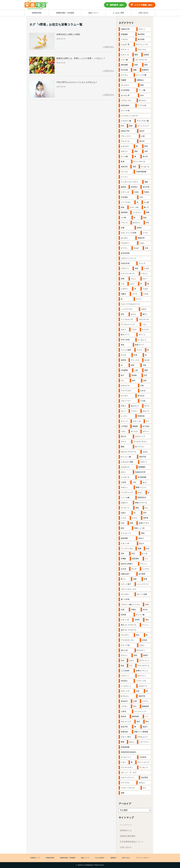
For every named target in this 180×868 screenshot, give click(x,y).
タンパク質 (125, 111)
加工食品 (146, 426)
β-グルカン (125, 696)
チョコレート (126, 533)
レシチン (124, 416)
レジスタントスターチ (129, 116)
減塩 (137, 508)
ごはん (142, 243)
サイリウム (125, 783)
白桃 (123, 610)
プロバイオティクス (129, 589)
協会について (85, 858)
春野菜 (123, 360)
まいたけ (134, 431)
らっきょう (142, 340)
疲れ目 (123, 436)
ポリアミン (142, 676)
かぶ (147, 508)
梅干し (145, 314)
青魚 (123, 345)
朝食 (136, 65)
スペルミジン (126, 757)
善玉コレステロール (129, 625)
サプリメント (144, 660)
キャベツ (124, 421)
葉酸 (135, 70)
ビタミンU (137, 421)
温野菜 (146, 518)
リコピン (134, 411)
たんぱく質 (125, 44)
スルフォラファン (128, 778)
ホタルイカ (125, 386)
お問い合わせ (126, 847)
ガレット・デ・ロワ (129, 772)
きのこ (123, 472)
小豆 (134, 482)
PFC (135, 706)
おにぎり (124, 238)
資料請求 (117, 5)
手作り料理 (125, 340)
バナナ (134, 329)
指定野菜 (145, 778)
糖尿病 (123, 187)
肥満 (131, 126)
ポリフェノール (142, 44)
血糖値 (146, 55)
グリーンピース (143, 762)
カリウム (124, 75)
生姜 (138, 691)
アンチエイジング (128, 324)
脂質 (146, 65)
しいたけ (145, 569)
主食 (147, 248)
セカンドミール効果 (129, 233)
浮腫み (134, 610)
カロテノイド (140, 436)
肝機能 (123, 559)
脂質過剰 (135, 559)
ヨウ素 (123, 218)
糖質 (136, 55)
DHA (142, 95)
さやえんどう (143, 737)
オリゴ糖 (124, 156)
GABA (136, 192)
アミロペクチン (127, 767)
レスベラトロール (128, 273)
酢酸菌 (135, 426)
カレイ (123, 411)
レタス (135, 518)
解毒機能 (142, 467)
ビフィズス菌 (141, 75)
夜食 (123, 207)
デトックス (135, 360)
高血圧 (142, 131)
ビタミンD (125, 192)
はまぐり (146, 411)
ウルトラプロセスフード (130, 304)
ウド (148, 421)
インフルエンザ (127, 319)
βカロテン (137, 223)
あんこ (145, 482)
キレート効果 (142, 594)
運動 (146, 182)
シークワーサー (127, 309)
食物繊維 (124, 34)
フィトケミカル (127, 548)
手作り (123, 406)
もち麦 (146, 202)
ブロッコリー (126, 136)
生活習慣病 (125, 90)
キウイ (123, 442)
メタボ (146, 268)
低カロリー (135, 406)
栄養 (145, 579)
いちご (144, 324)
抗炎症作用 (125, 263)
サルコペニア (126, 721)
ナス (131, 666)
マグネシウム (126, 100)
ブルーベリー (126, 401)
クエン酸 (124, 60)
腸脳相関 (145, 706)
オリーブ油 (125, 645)
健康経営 (113, 858)
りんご (133, 279)
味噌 (123, 279)
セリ (145, 788)
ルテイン (146, 431)
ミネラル (124, 39)
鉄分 (147, 721)
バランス (124, 223)
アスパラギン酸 (143, 121)
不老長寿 (143, 757)
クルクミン (125, 676)
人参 (136, 370)
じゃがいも (125, 477)
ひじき (123, 355)
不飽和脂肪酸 (141, 172)
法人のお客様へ (100, 858)
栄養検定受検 (50, 858)
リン (147, 559)
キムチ (134, 569)
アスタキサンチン (128, 640)
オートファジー (143, 126)
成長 (135, 655)
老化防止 (124, 681)
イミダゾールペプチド (129, 182)
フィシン (145, 625)
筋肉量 (123, 615)
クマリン (145, 701)
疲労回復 (141, 39)
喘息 (123, 666)
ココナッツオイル (128, 788)
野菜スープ (139, 345)
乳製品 (147, 192)
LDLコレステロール (129, 452)
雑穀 (135, 579)
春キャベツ (125, 335)
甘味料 (137, 620)
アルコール (125, 141)
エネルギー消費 (127, 462)
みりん (133, 314)
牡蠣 (123, 228)
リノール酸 (125, 497)
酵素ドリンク (141, 487)
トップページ (126, 825)
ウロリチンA (144, 319)
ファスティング (127, 492)
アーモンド (144, 767)
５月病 (143, 401)
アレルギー (125, 594)
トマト (145, 233)
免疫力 (145, 727)
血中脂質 (142, 574)
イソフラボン (126, 202)
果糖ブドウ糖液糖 (141, 732)
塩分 (123, 660)
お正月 (144, 309)
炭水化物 (124, 70)
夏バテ (146, 207)
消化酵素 (124, 370)
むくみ (145, 553)
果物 (142, 85)
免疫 (145, 380)
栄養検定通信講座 (128, 836)
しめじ (142, 645)
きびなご (142, 783)
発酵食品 (140, 80)
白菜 (135, 355)
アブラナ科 (142, 105)
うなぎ (145, 289)
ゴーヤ (135, 294)
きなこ (140, 492)
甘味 (146, 151)
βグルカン (143, 100)
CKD (123, 523)
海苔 (137, 268)
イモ (123, 284)
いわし (123, 431)
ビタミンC (125, 55)
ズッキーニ (125, 508)
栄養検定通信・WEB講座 (68, 858)
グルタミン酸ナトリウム (130, 604)
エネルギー (125, 146)
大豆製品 (124, 426)
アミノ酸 (142, 90)
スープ (139, 299)
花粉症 (139, 228)
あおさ (142, 543)
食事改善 (124, 732)
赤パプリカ (139, 447)
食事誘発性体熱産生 (129, 752)
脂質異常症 (142, 497)
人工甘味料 (125, 671)
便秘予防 (142, 696)
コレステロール (141, 60)
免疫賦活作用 (140, 472)
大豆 (141, 197)
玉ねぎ (136, 248)
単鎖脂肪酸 (125, 747)
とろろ (123, 518)
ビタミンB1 (134, 207)
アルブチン (125, 635)
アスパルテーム (143, 666)
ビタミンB (125, 543)
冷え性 (147, 360)
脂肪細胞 (124, 538)
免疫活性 (124, 167)
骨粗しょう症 (139, 528)
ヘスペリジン (144, 742)
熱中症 (142, 141)
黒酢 (148, 212)
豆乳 (145, 375)
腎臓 (139, 548)
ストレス (142, 263)
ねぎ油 (123, 569)
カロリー (124, 151)
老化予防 (146, 187)
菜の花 (145, 156)
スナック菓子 (126, 584)
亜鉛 (136, 151)
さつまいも (145, 167)
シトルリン (137, 212)
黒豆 (123, 314)
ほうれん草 (125, 95)
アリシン (144, 564)
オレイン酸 (140, 615)
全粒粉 (144, 640)
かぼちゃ (124, 503)
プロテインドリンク (129, 258)
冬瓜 (133, 553)
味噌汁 (146, 655)
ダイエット (125, 49)
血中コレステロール (129, 630)
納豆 (134, 380)
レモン (123, 762)
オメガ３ (124, 396)
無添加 (123, 716)
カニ (123, 380)
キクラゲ (145, 329)
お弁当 (143, 391)
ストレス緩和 (126, 350)
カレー (145, 279)
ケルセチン (125, 243)
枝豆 (138, 721)
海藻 (132, 523)
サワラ (147, 406)
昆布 (123, 553)
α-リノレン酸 (126, 457)
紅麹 (135, 701)
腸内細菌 (124, 65)
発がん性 (124, 650)
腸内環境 (141, 34)
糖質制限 (135, 716)
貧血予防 (124, 727)
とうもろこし (126, 686)
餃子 (123, 375)
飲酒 (123, 161)
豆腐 (142, 386)
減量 (123, 793)
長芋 (145, 513)
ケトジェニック (140, 711)
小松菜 (123, 482)
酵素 (123, 742)
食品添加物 (125, 253)
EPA (123, 126)
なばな (145, 452)
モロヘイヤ (125, 691)
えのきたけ (125, 467)
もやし (132, 660)
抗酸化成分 (125, 574)
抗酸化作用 (125, 29)
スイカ (139, 350)
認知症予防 (125, 131)
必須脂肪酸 (142, 477)
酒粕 (143, 533)
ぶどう (132, 284)
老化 (147, 620)
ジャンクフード (143, 584)
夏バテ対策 (125, 599)
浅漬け (123, 513)
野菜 (146, 146)
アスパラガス (126, 391)
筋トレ (123, 579)
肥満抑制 (141, 416)
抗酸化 (123, 294)
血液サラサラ (144, 523)
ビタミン (142, 29)
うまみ (146, 294)
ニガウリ (124, 289)
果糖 (146, 370)
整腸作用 (141, 238)
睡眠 (123, 447)
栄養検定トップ (35, 858)
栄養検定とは (126, 830)
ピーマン (124, 248)
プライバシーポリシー (143, 858)
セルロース (143, 686)
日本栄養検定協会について (132, 842)
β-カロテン (141, 650)
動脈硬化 (145, 70)
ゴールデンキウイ (140, 442)
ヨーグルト (125, 85)
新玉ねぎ (141, 396)
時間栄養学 (125, 105)
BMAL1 (141, 538)
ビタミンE (125, 620)
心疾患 (123, 711)
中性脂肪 (124, 197)
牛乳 (148, 223)
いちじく (145, 273)
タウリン (124, 655)
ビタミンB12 (126, 737)
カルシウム (142, 49)
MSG (147, 604)
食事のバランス (142, 671)
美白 (138, 635)
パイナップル (141, 681)
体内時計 (134, 187)
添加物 (134, 375)
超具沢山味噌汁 (127, 564)
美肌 (134, 167)
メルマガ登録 (144, 5)
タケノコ (142, 335)
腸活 (123, 528)
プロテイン (125, 268)
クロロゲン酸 (126, 121)
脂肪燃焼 (124, 212)
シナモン (124, 706)
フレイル (124, 172)
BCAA (145, 610)
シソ (147, 716)
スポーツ (144, 462)
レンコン (124, 177)
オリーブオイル (139, 161)
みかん (132, 742)
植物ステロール (141, 503)
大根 (144, 365)
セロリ (123, 329)
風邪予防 (143, 457)
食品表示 (124, 701)
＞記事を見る (108, 47)
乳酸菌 (123, 80)
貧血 (145, 218)
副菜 (133, 365)
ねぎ (148, 548)
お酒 (143, 136)
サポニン (124, 487)
